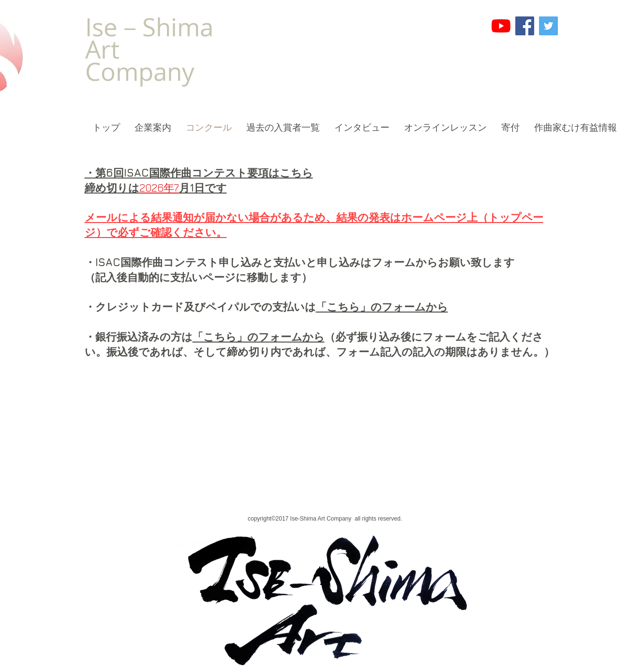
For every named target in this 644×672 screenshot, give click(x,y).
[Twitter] (548, 26)
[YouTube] (501, 26)
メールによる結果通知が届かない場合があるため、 (210, 217)
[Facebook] (525, 26)
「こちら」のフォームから (259, 337)
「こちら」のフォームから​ (382, 307)
